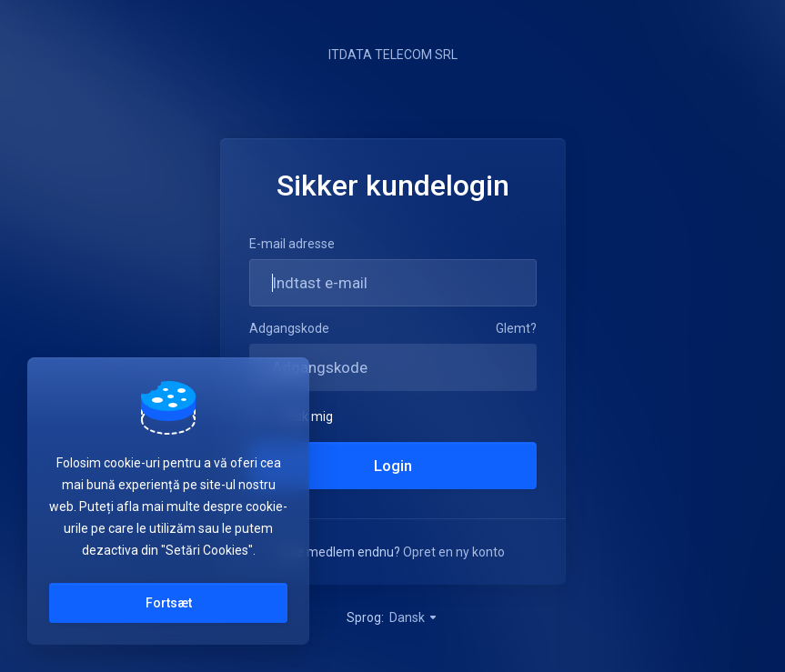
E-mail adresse (292, 244)
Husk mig (291, 416)
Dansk (414, 617)
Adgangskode (289, 328)
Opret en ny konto (454, 552)
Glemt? (516, 328)
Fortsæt (169, 603)
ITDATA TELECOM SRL (393, 55)
